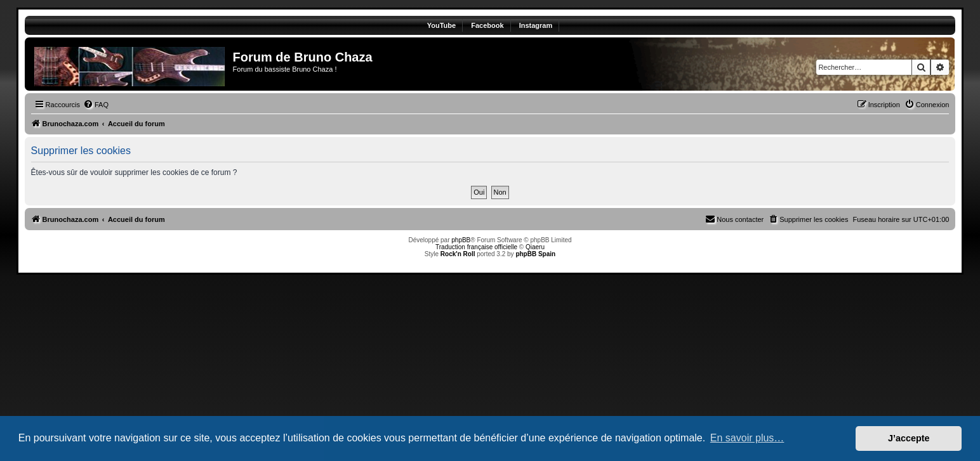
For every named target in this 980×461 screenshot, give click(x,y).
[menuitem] (96, 105)
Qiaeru (535, 247)
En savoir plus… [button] (747, 438)
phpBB (461, 240)
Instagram (536, 25)
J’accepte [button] (909, 438)
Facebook (487, 25)
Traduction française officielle (476, 247)
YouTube (441, 25)
